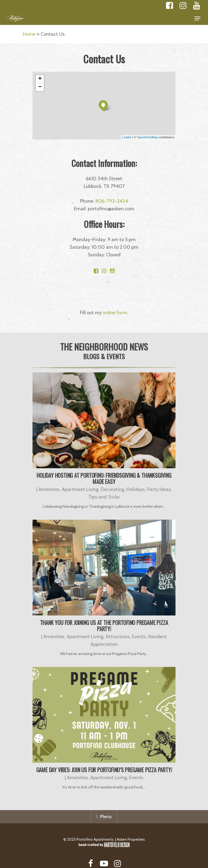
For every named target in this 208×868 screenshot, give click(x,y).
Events (139, 637)
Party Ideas (159, 489)
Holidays (136, 489)
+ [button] (40, 79)
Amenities (49, 489)
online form (115, 313)
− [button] (40, 87)
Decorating (113, 489)
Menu (104, 817)
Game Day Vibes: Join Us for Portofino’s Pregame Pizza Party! (104, 770)
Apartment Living (80, 489)
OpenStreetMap (147, 137)
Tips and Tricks (104, 497)
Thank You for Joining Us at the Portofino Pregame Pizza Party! (104, 626)
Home (29, 34)
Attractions (118, 637)
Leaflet (127, 137)
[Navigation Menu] (197, 18)
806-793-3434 (112, 201)
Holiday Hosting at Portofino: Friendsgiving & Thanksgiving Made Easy (104, 478)
